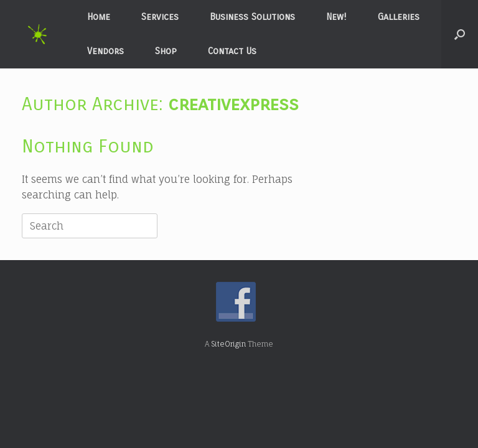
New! (336, 17)
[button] (460, 34)
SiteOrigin (228, 344)
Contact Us (232, 51)
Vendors (105, 51)
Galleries (399, 17)
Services (160, 17)
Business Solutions (252, 17)
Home (99, 17)
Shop (166, 51)
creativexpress (233, 104)
